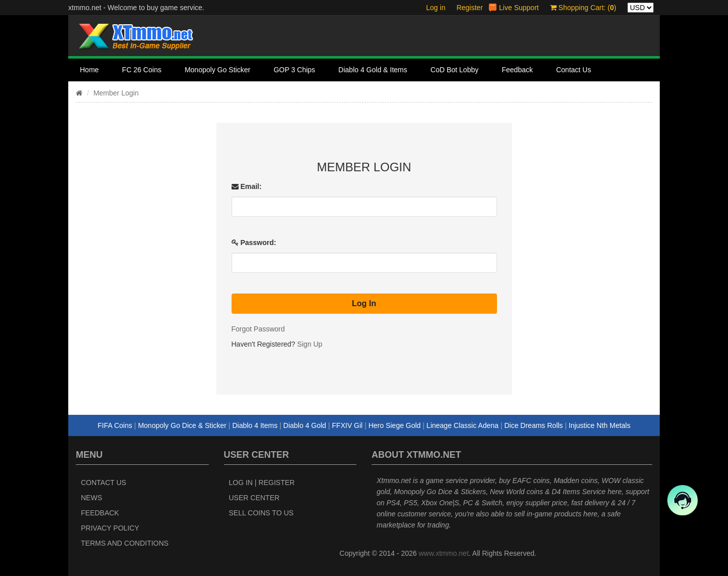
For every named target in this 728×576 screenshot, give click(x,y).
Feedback (517, 70)
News (92, 498)
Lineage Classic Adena (463, 425)
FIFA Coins (115, 425)
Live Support (519, 8)
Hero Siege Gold (395, 425)
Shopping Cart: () (583, 8)
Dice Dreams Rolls (533, 425)
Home (89, 70)
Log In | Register (262, 483)
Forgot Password (258, 329)
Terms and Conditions (125, 543)
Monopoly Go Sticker (217, 70)
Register (470, 8)
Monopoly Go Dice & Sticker (182, 425)
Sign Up (310, 344)
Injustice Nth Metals (600, 425)
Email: (247, 186)
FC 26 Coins (142, 70)
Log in (436, 8)
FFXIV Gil (348, 425)
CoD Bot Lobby (455, 70)
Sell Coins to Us (261, 513)
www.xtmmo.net (444, 553)
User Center (254, 498)
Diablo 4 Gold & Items (373, 70)
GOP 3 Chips (294, 70)
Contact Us (574, 70)
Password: (254, 243)
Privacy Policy (110, 528)
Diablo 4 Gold (305, 425)
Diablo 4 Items (255, 425)
